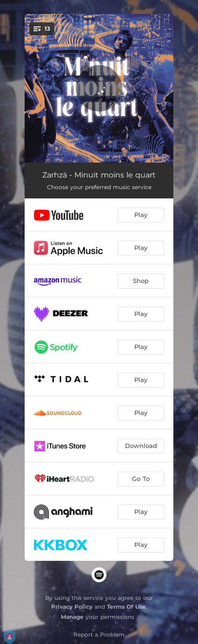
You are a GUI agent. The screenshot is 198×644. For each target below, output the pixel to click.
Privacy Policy (72, 607)
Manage (72, 617)
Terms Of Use (126, 607)
